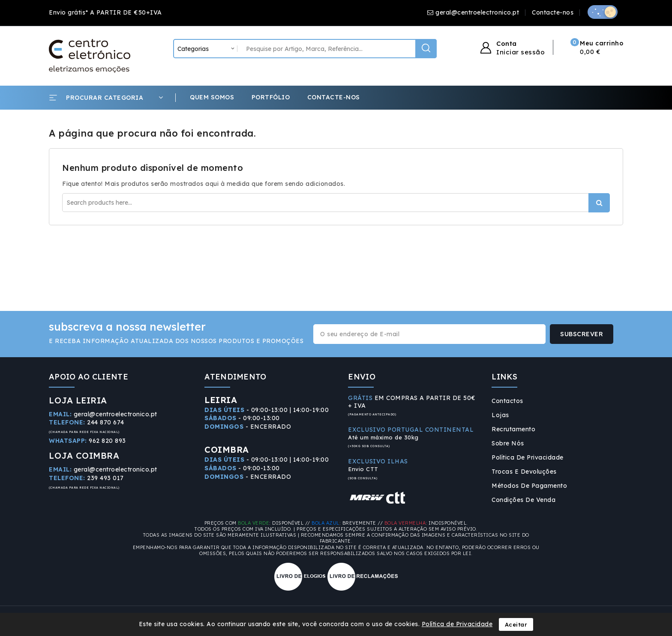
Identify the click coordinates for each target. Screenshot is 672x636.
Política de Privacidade (528, 457)
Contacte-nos (553, 12)
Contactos (507, 401)
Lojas (500, 415)
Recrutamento (513, 429)
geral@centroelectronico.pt (477, 12)
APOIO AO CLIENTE (88, 377)
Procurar (599, 203)
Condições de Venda (523, 500)
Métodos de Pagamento (529, 486)
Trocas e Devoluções (524, 472)
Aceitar (516, 624)
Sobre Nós (508, 443)
